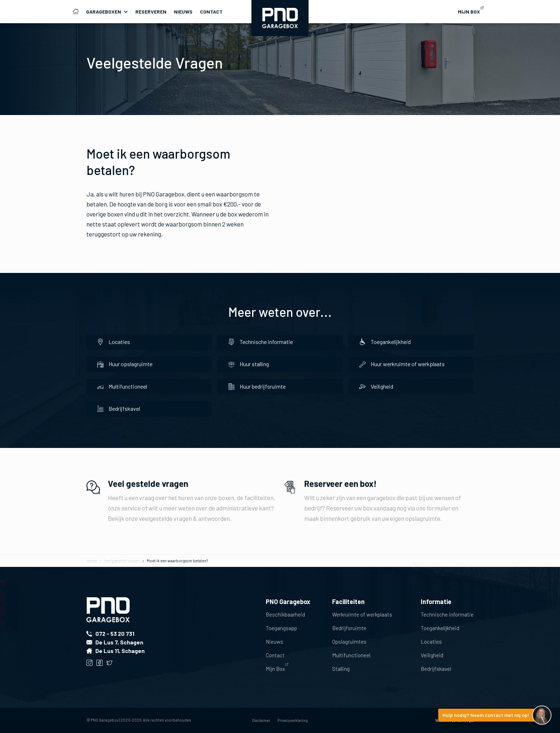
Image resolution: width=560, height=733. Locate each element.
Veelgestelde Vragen (122, 561)
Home (92, 561)
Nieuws (183, 12)
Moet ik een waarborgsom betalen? (177, 561)
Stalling (341, 669)
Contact (211, 12)
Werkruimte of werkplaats (362, 614)
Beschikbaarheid (285, 614)
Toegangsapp (281, 628)
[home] (280, 18)
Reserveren (151, 12)
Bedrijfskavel (436, 669)
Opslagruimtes (349, 642)
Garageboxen (104, 12)
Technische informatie (447, 614)
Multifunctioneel (351, 655)
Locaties (431, 642)
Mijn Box (275, 669)
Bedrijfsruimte (349, 628)
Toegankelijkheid (440, 628)
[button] (111, 12)
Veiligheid (432, 655)
